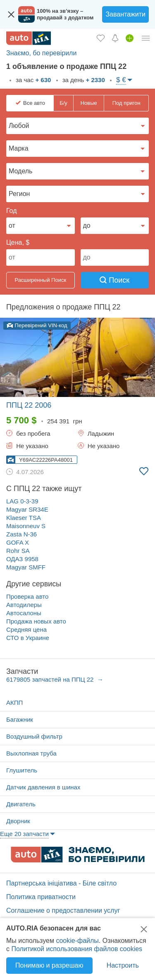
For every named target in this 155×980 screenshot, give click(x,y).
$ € (121, 80)
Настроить (123, 965)
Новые (89, 103)
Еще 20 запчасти (24, 834)
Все (34, 103)
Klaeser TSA (24, 518)
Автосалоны (24, 613)
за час (32, 80)
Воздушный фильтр (34, 736)
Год (11, 211)
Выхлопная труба (31, 753)
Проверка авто (27, 596)
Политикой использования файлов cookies (77, 949)
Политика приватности (41, 897)
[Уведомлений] (115, 38)
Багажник (20, 719)
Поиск (114, 280)
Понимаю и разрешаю (49, 965)
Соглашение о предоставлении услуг (63, 910)
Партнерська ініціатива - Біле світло (61, 883)
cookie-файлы (77, 941)
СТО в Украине (28, 638)
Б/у (63, 103)
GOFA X (18, 542)
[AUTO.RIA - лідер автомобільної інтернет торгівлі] (29, 38)
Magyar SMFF (26, 567)
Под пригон (126, 103)
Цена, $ (18, 242)
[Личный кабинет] (146, 38)
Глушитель (22, 770)
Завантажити (125, 14)
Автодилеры (24, 605)
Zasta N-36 (21, 534)
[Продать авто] (130, 38)
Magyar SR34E (27, 509)
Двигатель (21, 804)
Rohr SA (18, 551)
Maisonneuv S (26, 526)
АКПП (14, 703)
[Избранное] (101, 38)
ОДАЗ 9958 (22, 559)
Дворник (18, 821)
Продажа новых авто (36, 621)
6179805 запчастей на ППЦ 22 (51, 679)
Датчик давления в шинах (43, 787)
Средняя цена (26, 629)
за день (83, 80)
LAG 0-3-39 (22, 501)
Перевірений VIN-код (37, 325)
